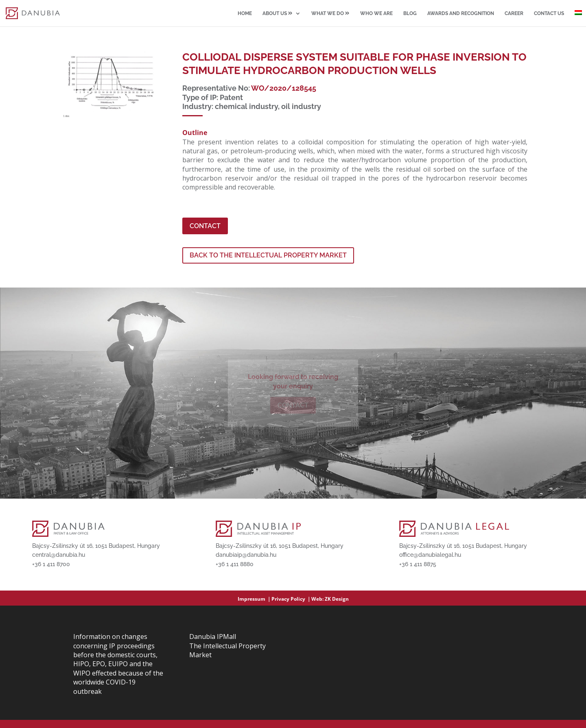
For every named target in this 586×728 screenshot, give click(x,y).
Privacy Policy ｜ (291, 599)
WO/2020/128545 (284, 88)
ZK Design (337, 599)
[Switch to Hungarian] (578, 18)
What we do (330, 13)
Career (514, 13)
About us (278, 13)
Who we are (376, 13)
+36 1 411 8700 (51, 564)
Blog (410, 13)
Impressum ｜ (255, 599)
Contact (205, 226)
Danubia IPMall (213, 636)
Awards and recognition (461, 13)
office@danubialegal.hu (430, 555)
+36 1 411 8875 (418, 564)
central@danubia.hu (59, 555)
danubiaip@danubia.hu (246, 555)
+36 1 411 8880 (235, 564)
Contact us (549, 13)
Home (245, 13)
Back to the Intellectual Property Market (268, 255)
